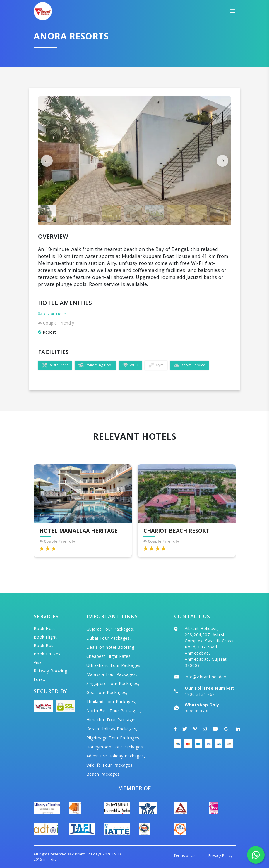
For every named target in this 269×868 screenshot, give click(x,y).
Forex (40, 679)
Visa (38, 662)
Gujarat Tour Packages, (110, 629)
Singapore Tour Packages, (113, 683)
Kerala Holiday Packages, (112, 729)
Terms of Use (186, 856)
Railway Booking (50, 671)
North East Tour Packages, (114, 711)
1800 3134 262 (200, 694)
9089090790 (197, 711)
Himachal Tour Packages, (112, 720)
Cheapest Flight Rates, (109, 656)
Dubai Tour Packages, (109, 638)
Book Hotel (45, 628)
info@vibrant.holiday (205, 677)
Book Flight (45, 637)
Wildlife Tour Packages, (110, 765)
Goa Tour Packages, (107, 692)
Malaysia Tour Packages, (112, 674)
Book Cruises (47, 654)
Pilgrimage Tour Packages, (114, 738)
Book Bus (44, 645)
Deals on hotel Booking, (111, 647)
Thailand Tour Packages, (112, 702)
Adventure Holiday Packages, (116, 756)
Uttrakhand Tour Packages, (114, 665)
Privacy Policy (221, 856)
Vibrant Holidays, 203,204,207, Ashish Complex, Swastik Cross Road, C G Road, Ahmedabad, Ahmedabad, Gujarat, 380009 (209, 647)
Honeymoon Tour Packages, (115, 747)
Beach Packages (103, 774)
